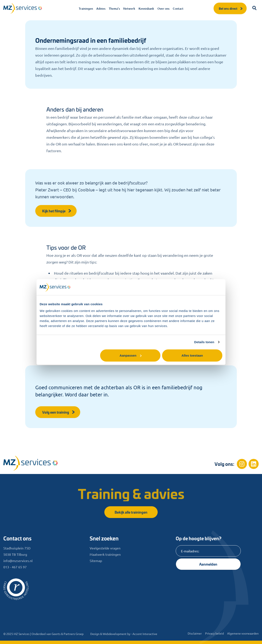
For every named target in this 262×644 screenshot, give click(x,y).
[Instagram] (242, 464)
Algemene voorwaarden (243, 633)
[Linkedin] (254, 464)
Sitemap (96, 561)
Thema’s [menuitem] (114, 8)
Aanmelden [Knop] (208, 564)
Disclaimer (195, 633)
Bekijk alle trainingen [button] (131, 512)
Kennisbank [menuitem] (146, 8)
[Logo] (23, 8)
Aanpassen (131, 355)
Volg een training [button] (59, 412)
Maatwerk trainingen (105, 554)
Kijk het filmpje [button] (57, 211)
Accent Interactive (145, 634)
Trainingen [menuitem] (86, 8)
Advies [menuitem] (101, 8)
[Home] (31, 463)
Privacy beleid (214, 633)
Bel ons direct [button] (231, 8)
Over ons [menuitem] (163, 8)
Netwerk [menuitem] (129, 8)
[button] (254, 8)
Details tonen (204, 342)
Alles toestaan (192, 355)
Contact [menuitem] (178, 8)
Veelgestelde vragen (105, 548)
